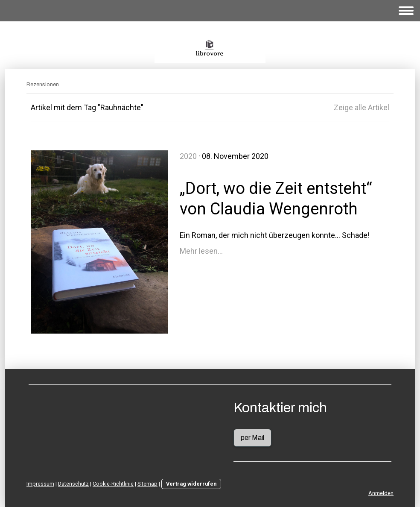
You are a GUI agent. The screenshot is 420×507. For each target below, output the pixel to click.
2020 (188, 156)
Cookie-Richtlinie (113, 484)
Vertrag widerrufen (191, 484)
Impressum (40, 484)
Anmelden (381, 493)
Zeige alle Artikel (362, 107)
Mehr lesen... (201, 251)
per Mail (252, 438)
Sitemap (147, 484)
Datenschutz (73, 484)
